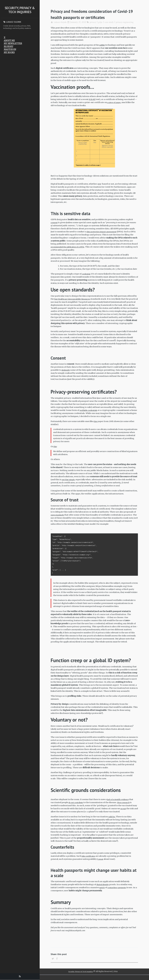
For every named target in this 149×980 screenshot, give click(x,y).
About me (9, 41)
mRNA (102, 48)
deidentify (66, 373)
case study (113, 22)
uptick (102, 891)
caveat (101, 862)
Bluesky (9, 46)
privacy (96, 22)
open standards (58, 518)
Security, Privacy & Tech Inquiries (20, 10)
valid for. (112, 820)
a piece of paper (115, 105)
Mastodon (10, 49)
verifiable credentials (90, 413)
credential (87, 277)
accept (124, 812)
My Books (9, 52)
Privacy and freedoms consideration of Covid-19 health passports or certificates (94, 14)
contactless (114, 891)
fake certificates (89, 859)
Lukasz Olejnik (61, 22)
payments (125, 891)
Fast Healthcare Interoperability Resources (75, 302)
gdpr (104, 22)
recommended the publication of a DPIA (70, 250)
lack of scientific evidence (119, 802)
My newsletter (13, 43)
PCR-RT (93, 102)
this (96, 424)
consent (55, 225)
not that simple (69, 483)
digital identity (104, 888)
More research (126, 806)
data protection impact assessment (104, 235)
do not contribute (77, 806)
